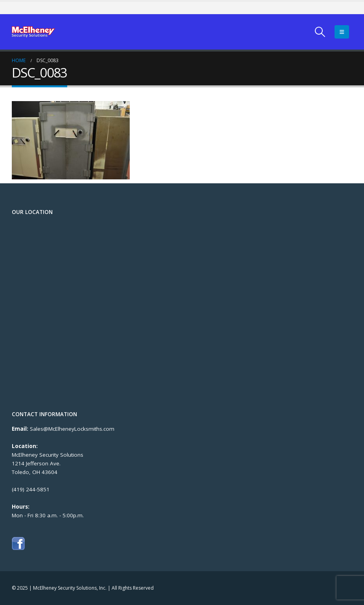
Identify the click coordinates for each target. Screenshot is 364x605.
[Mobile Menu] (342, 32)
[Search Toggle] (320, 32)
